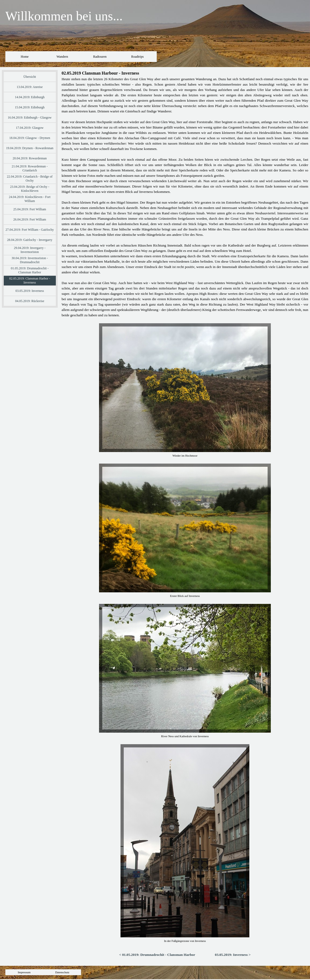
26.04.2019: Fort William (30, 219)
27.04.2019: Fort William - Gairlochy (30, 230)
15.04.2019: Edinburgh (30, 107)
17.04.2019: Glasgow (30, 128)
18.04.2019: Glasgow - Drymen (30, 138)
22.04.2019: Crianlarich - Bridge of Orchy (30, 179)
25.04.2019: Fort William (30, 209)
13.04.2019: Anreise (30, 87)
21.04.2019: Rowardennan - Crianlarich (30, 168)
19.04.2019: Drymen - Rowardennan (30, 148)
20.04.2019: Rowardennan (30, 158)
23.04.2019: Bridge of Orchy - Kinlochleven (30, 189)
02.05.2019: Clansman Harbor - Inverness (30, 280)
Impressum (24, 972)
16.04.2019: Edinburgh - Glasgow (30, 118)
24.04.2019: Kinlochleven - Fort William (30, 199)
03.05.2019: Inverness (30, 291)
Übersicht (30, 77)
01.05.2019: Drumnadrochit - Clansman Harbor (30, 270)
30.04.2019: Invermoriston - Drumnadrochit (30, 260)
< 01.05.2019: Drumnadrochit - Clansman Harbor (157, 955)
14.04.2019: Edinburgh (30, 97)
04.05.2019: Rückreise (30, 301)
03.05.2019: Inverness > (233, 955)
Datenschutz (62, 972)
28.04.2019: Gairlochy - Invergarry (30, 240)
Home (25, 57)
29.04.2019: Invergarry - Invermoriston (30, 250)
